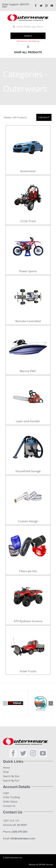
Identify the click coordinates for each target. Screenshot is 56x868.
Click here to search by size (28, 41)
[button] (5, 703)
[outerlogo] (28, 15)
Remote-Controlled (28, 321)
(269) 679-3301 (20, 832)
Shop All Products (28, 52)
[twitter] (41, 6)
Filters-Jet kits (28, 571)
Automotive (28, 171)
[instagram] (46, 6)
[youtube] (52, 6)
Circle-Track (28, 221)
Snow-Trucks (28, 671)
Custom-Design (28, 521)
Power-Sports (28, 271)
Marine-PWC (28, 371)
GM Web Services (46, 864)
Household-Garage (28, 471)
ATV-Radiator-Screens (28, 621)
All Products (20, 117)
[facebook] (36, 6)
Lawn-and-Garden (28, 421)
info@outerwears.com (23, 838)
